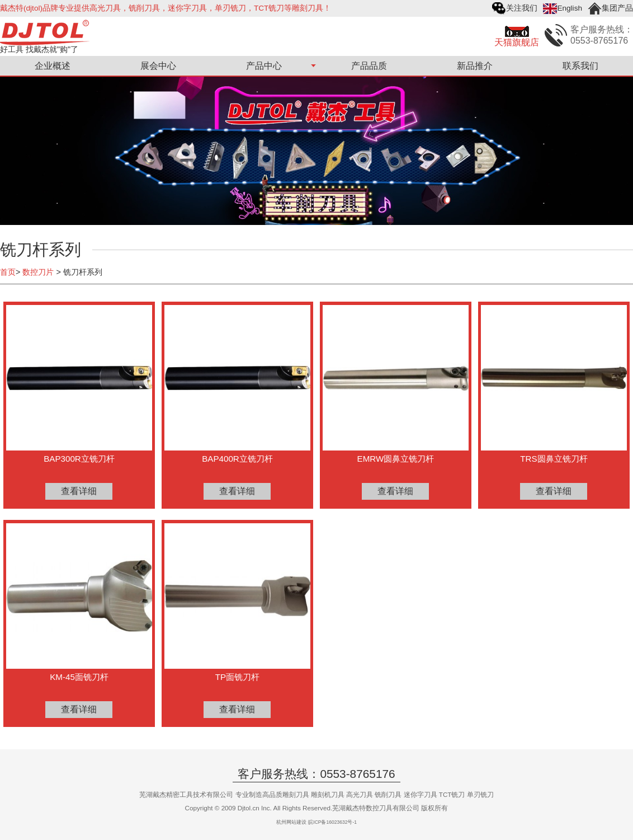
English (570, 8)
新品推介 (475, 66)
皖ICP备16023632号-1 (332, 822)
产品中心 (264, 66)
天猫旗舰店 (517, 42)
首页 (8, 272)
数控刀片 (38, 272)
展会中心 (158, 66)
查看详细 (79, 491)
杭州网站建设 (291, 822)
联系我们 (580, 66)
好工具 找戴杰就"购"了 (39, 49)
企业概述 (53, 66)
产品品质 (369, 66)
